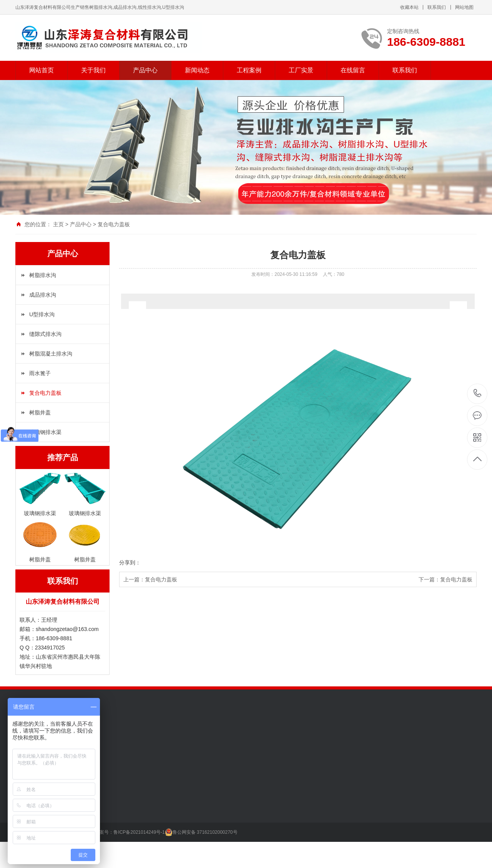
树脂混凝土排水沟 (51, 354)
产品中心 (145, 70)
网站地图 (464, 7)
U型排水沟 (42, 314)
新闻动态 (197, 70)
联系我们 (437, 7)
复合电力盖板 (114, 224)
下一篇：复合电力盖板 (445, 579)
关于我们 (93, 70)
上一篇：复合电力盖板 (150, 579)
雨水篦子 (40, 373)
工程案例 (249, 70)
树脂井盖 (40, 412)
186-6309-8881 (478, 394)
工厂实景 (301, 70)
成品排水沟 (43, 295)
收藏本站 (409, 7)
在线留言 (353, 70)
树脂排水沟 (43, 275)
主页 (58, 224)
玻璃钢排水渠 (45, 432)
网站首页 (42, 70)
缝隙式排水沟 (45, 334)
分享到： (130, 563)
